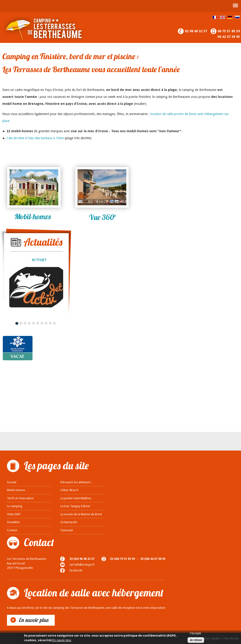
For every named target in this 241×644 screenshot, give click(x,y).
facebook (76, 570)
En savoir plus (62, 640)
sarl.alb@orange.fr (82, 565)
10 (54, 323)
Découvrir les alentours (76, 482)
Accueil (12, 482)
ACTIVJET (39, 260)
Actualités (13, 522)
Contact (12, 530)
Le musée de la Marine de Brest (81, 514)
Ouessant (67, 530)
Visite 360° (14, 514)
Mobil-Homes (16, 490)
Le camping (15, 506)
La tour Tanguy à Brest (75, 506)
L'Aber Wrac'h (69, 490)
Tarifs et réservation (20, 498)
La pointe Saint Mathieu (76, 498)
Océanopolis (69, 522)
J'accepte (195, 633)
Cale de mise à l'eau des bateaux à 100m (35, 138)
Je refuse (196, 640)
